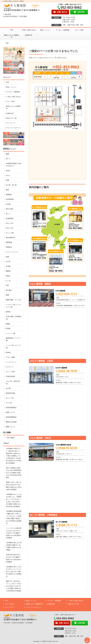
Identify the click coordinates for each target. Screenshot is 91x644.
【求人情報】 (11, 438)
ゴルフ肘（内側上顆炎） (13, 382)
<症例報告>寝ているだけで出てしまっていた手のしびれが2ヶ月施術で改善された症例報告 (14, 572)
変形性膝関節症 (11, 417)
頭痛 (7, 180)
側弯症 (8, 312)
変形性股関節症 (11, 408)
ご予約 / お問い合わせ (29, 30)
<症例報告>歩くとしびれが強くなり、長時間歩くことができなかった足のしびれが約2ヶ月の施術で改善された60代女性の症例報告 (14, 500)
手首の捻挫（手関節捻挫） (14, 318)
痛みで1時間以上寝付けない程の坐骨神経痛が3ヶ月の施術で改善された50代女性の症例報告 (14, 473)
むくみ (8, 281)
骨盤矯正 (9, 195)
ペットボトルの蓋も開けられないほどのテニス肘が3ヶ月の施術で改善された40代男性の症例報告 (14, 533)
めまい (8, 175)
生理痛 (8, 266)
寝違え (8, 276)
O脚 (7, 285)
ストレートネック (12, 252)
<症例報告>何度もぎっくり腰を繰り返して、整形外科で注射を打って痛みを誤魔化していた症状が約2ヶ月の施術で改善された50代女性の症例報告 (14, 456)
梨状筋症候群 (11, 393)
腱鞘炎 (8, 271)
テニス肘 (9, 403)
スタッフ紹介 (79, 30)
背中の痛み (10, 209)
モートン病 (10, 398)
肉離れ (8, 324)
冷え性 (8, 261)
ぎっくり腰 (10, 233)
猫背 (7, 190)
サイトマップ (11, 123)
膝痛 (7, 295)
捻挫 (7, 257)
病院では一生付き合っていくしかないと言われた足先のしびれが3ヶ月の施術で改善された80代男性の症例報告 (14, 586)
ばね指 (8, 204)
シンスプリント (11, 362)
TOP (12, 30)
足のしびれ (10, 223)
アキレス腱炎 (11, 357)
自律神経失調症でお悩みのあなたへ (14, 165)
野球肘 (8, 329)
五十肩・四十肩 (11, 185)
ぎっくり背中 (11, 372)
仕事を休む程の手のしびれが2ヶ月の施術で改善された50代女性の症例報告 (14, 558)
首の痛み (9, 290)
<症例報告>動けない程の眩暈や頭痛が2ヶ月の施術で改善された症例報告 (14, 546)
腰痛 (7, 154)
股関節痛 (9, 242)
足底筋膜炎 (10, 218)
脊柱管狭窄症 (11, 238)
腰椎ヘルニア (11, 427)
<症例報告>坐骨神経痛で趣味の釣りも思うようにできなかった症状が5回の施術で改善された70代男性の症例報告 (14, 517)
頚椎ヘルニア (11, 412)
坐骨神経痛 (10, 199)
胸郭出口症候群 (11, 422)
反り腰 (8, 388)
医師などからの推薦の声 (12, 36)
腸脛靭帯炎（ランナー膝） (14, 339)
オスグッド (10, 367)
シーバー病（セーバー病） (14, 346)
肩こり (8, 159)
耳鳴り (8, 171)
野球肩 (8, 353)
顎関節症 (9, 247)
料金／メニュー (45, 30)
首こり (8, 214)
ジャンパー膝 (11, 333)
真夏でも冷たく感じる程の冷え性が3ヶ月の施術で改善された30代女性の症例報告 (14, 486)
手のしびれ (10, 228)
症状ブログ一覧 (11, 118)
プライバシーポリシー (14, 128)
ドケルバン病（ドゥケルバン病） (14, 306)
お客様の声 (29, 35)
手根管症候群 (11, 376)
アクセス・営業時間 (62, 30)
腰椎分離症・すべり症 (14, 300)
